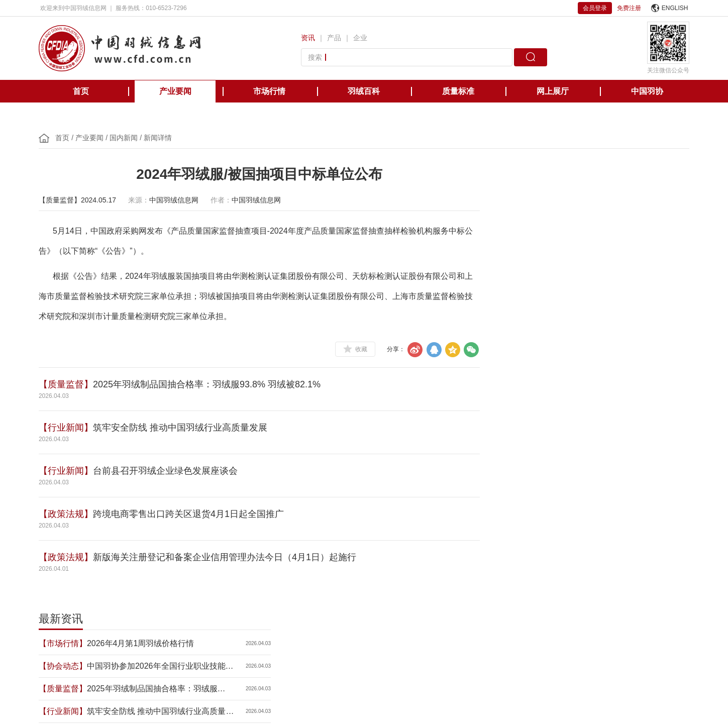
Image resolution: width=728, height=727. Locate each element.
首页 (81, 91)
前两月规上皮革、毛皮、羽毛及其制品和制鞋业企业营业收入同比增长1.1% (590, 391)
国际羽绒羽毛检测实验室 (550, 624)
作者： (223, 200)
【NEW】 (499, 344)
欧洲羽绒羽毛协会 (246, 624)
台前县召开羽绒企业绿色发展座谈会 (167, 471)
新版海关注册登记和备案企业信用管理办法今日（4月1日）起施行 (226, 557)
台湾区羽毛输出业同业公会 (466, 624)
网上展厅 (553, 91)
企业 (360, 38)
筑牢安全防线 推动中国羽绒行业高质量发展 (182, 428)
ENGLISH (670, 8)
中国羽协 (647, 91)
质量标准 (458, 91)
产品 (334, 38)
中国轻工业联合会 (125, 624)
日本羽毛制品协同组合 (384, 624)
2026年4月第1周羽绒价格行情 (584, 209)
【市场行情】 (506, 209)
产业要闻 (175, 91)
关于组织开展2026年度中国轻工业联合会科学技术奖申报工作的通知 (586, 345)
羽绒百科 (364, 91)
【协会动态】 (506, 231)
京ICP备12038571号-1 (264, 705)
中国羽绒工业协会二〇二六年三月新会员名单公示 (585, 413)
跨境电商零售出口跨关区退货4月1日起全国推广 (190, 514)
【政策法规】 (67, 514)
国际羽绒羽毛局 (185, 624)
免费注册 (629, 8)
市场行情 (269, 91)
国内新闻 (125, 138)
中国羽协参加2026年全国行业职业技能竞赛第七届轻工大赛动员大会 (591, 232)
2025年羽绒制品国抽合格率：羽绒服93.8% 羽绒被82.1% (208, 384)
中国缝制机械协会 (622, 624)
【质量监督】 (67, 384)
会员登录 (595, 8)
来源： (140, 200)
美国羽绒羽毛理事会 (312, 624)
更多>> (678, 446)
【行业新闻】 (67, 428)
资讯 (308, 38)
